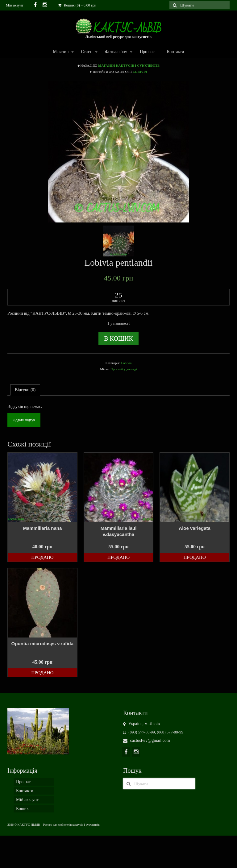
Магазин (60, 52)
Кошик (22, 809)
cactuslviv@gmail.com (147, 740)
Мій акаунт (15, 5)
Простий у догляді (124, 369)
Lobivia (140, 72)
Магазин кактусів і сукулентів (129, 65)
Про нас (147, 52)
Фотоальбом (116, 52)
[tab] (25, 390)
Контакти (176, 52)
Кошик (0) (77, 5)
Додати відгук (24, 420)
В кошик (118, 338)
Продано (42, 557)
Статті (87, 52)
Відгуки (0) (25, 390)
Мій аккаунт (27, 800)
